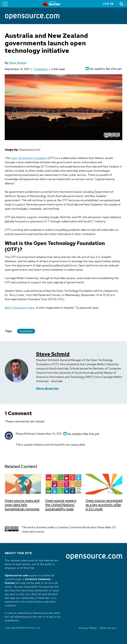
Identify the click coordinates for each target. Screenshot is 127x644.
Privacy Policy (87, 628)
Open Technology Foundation (29, 158)
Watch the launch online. (20, 308)
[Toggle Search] (122, 4)
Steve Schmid (18, 63)
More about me (47, 388)
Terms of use (108, 628)
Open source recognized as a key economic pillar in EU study (104, 505)
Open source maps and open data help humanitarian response (22, 505)
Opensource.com (16, 575)
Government (26, 331)
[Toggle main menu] (5, 4)
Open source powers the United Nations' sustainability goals (61, 505)
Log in (108, 4)
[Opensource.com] (32, 17)
